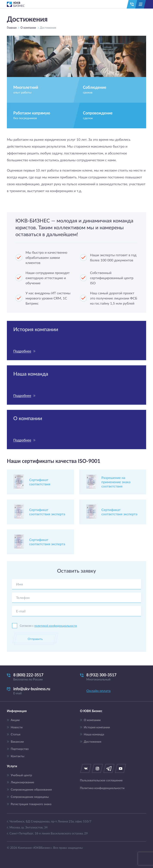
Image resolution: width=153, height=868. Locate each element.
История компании (97, 727)
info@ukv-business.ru (40, 691)
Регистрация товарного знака (31, 804)
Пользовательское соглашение (101, 780)
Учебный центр (21, 775)
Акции (15, 720)
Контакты (17, 756)
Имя (19, 584)
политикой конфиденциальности (56, 626)
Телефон (23, 598)
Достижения (93, 742)
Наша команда (94, 734)
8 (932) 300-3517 (113, 677)
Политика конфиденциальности (102, 788)
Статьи (16, 734)
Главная (12, 28)
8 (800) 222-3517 (40, 677)
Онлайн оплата (98, 691)
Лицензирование (22, 782)
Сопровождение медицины (30, 797)
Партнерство (20, 749)
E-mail (21, 611)
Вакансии (17, 742)
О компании (28, 28)
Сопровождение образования (31, 789)
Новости (17, 727)
